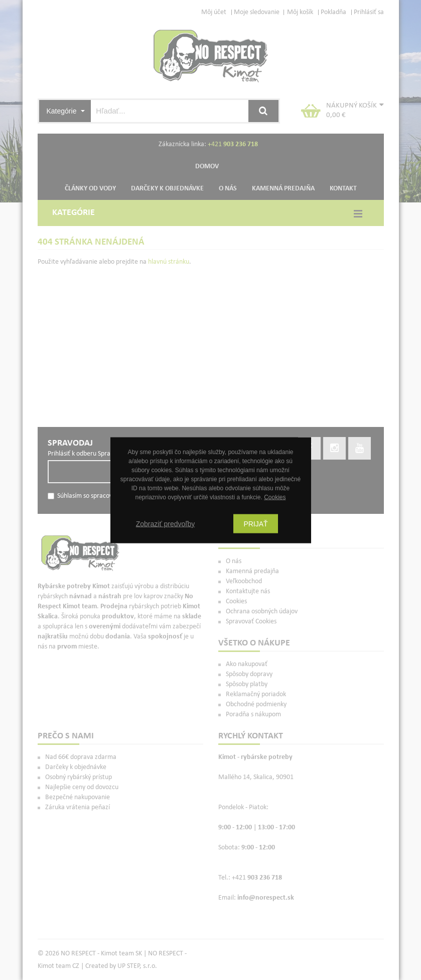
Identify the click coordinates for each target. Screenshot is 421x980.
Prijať (255, 523)
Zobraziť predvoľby (166, 523)
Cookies (275, 497)
